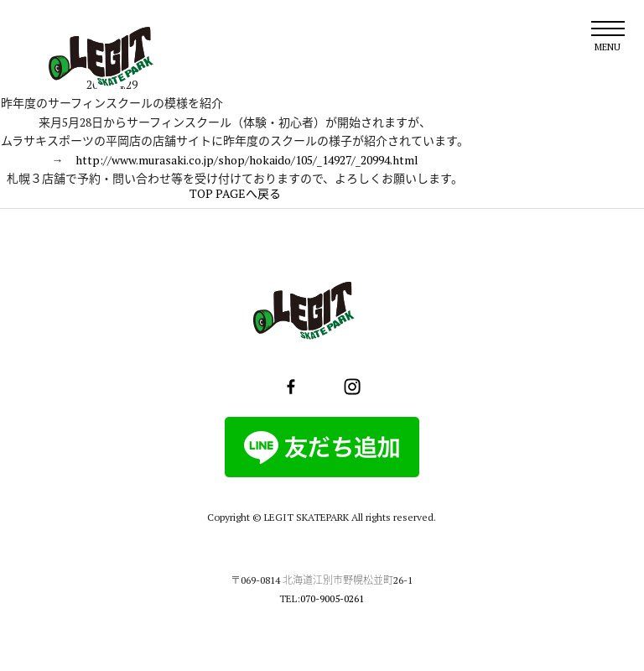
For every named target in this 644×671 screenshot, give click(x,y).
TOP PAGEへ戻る (235, 193)
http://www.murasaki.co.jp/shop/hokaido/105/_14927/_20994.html (247, 160)
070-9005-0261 (332, 598)
